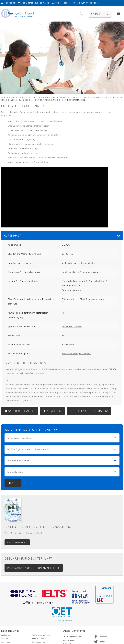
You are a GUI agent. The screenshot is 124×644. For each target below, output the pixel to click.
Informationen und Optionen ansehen (32, 568)
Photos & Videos (90, 3)
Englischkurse (100, 97)
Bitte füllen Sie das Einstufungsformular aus (83, 299)
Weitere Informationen (41, 635)
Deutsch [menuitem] (96, 14)
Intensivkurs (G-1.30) (106, 369)
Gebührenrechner (39, 642)
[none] (100, 14)
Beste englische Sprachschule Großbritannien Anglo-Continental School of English (45, 97)
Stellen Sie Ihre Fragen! (91, 411)
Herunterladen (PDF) (16, 542)
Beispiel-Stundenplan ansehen (76, 354)
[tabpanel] (62, 322)
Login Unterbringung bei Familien (34, 3)
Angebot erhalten (21, 411)
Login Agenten (9, 3)
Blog (77, 3)
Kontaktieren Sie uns (40, 638)
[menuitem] (100, 14)
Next (11, 483)
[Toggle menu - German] (118, 13)
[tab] (62, 236)
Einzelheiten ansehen (72, 326)
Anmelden (54, 411)
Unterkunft (5, 642)
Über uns (5, 638)
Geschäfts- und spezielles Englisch (43, 100)
